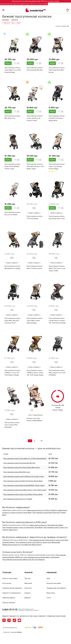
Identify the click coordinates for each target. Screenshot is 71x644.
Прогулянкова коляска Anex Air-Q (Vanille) (12, 214)
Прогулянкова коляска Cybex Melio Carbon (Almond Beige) (35, 321)
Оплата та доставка (10, 578)
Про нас (27, 578)
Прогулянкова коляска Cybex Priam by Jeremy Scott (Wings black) (38, 542)
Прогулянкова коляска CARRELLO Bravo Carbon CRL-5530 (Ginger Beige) (35, 373)
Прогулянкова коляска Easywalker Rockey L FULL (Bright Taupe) (35, 166)
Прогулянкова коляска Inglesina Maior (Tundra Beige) (42, 557)
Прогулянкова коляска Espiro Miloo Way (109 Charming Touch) (12, 321)
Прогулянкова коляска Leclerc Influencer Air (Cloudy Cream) (35, 118)
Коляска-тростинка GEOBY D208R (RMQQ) (34, 419)
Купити (8, 63)
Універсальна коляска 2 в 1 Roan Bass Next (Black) (46, 525)
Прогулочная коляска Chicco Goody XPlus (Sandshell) (12, 425)
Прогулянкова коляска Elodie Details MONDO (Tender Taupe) (12, 166)
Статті (49, 598)
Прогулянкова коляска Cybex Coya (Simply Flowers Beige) (57, 166)
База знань (51, 593)
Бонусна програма (54, 583)
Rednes (19, 632)
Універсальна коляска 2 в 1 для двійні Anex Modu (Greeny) (22, 545)
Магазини (28, 583)
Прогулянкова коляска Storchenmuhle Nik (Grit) (35, 69)
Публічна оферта (9, 598)
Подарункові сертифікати (56, 588)
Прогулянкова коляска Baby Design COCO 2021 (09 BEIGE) (57, 373)
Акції (48, 578)
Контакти (28, 588)
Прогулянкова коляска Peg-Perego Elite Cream (57, 217)
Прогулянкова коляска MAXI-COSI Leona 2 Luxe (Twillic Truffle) (57, 268)
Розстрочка (7, 583)
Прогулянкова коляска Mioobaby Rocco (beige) (12, 267)
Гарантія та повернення (11, 593)
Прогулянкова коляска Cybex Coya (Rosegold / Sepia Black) (22, 527)
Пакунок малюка (9, 603)
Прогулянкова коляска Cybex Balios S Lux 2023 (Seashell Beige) (13, 70)
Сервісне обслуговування (12, 588)
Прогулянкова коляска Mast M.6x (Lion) (12, 117)
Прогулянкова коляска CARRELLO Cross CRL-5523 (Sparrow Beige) (12, 373)
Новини (27, 593)
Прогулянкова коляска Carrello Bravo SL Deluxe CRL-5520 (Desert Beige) (57, 321)
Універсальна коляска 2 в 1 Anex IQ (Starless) (42, 510)
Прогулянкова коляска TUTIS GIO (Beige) (35, 217)
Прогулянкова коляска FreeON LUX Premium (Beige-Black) (57, 118)
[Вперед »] (41, 441)
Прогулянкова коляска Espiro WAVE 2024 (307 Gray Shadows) (24, 560)
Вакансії (28, 598)
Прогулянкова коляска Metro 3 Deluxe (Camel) (35, 267)
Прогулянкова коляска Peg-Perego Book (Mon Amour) (57, 70)
